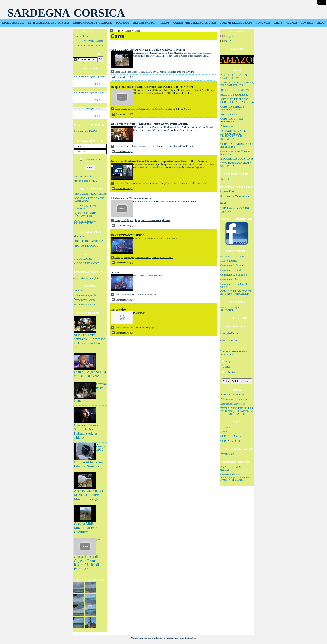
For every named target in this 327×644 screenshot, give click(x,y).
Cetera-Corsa (173, 146)
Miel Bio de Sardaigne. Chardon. (89, 109)
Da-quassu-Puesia (136, 109)
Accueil (225, 179)
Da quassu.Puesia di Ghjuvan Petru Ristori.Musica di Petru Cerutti (154, 87)
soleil (123, 146)
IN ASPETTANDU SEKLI (128, 235)
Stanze (141, 295)
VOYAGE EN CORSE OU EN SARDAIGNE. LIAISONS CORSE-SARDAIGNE (235, 135)
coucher (125, 328)
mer (129, 146)
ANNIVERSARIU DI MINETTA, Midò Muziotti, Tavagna (90, 495)
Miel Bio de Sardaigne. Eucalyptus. (90, 93)
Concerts (79, 291)
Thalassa (166, 220)
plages (124, 109)
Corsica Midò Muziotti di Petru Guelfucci (86, 528)
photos (138, 328)
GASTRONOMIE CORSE (89, 45)
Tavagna (190, 72)
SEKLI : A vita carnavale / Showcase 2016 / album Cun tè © (90, 341)
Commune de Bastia (232, 265)
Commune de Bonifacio (234, 275)
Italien (226, 41)
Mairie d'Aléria (229, 261)
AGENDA (291, 23)
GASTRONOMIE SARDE (89, 41)
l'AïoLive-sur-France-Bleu (183, 183)
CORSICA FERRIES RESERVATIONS (232, 108)
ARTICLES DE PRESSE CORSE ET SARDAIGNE (237, 101)
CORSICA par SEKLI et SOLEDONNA (90, 374)
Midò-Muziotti (178, 72)
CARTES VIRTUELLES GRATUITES (195, 23)
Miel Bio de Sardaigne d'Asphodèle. (90, 77)
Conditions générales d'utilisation (147, 638)
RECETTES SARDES (235, 95)
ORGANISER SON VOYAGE (85, 207)
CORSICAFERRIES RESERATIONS (232, 120)
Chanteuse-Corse (129, 72)
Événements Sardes (84, 304)
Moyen (227, 361)
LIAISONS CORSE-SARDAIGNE (92, 23)
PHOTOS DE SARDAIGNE (90, 241)
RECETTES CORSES (235, 90)
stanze (115, 272)
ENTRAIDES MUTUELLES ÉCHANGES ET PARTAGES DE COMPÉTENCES (237, 411)
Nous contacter (229, 114)
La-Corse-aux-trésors (151, 220)
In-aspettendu (167, 257)
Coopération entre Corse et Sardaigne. (235, 153)
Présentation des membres (235, 399)
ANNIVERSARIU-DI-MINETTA (154, 72)
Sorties (224, 432)
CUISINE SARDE (231, 436)
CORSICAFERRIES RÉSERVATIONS (85, 222)
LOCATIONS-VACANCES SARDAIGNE (89, 200)
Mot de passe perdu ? (85, 181)
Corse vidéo (118, 310)
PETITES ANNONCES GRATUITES (49, 23)
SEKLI (148, 257)
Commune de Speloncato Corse (234, 285)
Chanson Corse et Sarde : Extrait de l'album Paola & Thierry (87, 431)
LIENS (278, 23)
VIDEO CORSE (83, 259)
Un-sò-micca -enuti (147, 146)
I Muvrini (162, 146)
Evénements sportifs (85, 295)
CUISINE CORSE (231, 441)
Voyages (225, 427)
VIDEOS (165, 23)
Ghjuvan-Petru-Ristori (156, 109)
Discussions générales (233, 404)
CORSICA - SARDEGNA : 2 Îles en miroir (237, 145)
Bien (226, 367)
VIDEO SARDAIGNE (86, 263)
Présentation (227, 126)
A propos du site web (232, 394)
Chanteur (139, 257)
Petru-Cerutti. (187, 146)
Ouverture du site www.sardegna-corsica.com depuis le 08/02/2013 (236, 477)
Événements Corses (85, 300)
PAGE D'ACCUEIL (13, 23)
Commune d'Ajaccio (232, 279)
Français (227, 36)
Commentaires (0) (124, 77)
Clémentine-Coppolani (159, 183)
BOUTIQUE (123, 23)
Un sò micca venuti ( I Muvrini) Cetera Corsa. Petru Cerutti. (149, 124)
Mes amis (79, 236)
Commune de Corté (231, 270)
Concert (156, 257)
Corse (117, 72)
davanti (155, 295)
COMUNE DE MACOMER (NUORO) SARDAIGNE (236, 293)
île (128, 220)
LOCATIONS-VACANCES (90, 189)
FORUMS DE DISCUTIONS (236, 23)
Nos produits (81, 36)
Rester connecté (92, 160)
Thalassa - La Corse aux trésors (131, 198)
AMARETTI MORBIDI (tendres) (234, 468)
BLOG (321, 23)
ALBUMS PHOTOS (144, 23)
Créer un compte (83, 176)
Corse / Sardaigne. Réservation (231, 308)
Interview (201, 183)
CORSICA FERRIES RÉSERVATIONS (86, 215)
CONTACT (307, 23)
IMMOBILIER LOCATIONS (90, 194)
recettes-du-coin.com (232, 256)
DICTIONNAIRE (236, 327)
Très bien (229, 372)
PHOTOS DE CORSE (86, 246)
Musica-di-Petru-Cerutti (179, 109)
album (148, 295)
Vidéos (128, 31)
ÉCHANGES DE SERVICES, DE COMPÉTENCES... (237, 84)
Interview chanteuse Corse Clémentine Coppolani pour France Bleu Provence (160, 161)
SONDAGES (263, 23)
